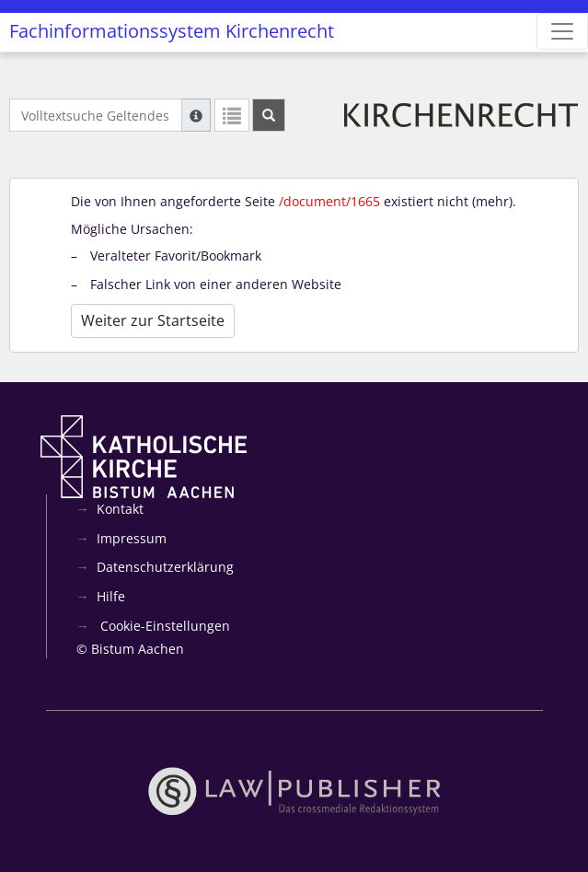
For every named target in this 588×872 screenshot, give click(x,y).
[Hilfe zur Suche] (196, 115)
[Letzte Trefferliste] (232, 115)
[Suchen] (269, 115)
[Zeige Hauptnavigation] (562, 31)
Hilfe (111, 596)
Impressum (132, 538)
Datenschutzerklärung (165, 567)
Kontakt (120, 509)
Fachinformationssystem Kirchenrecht (172, 31)
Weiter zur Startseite (153, 320)
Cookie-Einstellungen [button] (163, 626)
